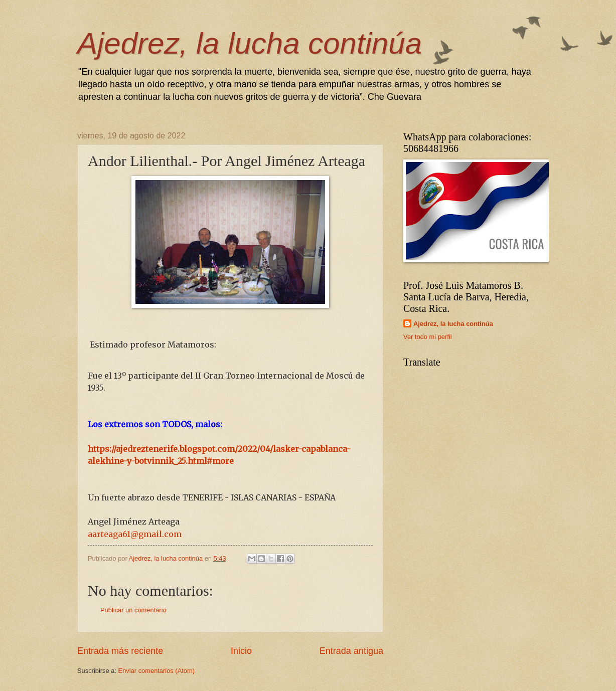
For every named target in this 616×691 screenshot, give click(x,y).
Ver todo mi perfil (428, 337)
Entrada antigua (351, 651)
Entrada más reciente (120, 651)
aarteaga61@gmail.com (135, 534)
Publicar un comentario (133, 610)
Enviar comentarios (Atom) (157, 671)
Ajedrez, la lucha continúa (250, 43)
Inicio (241, 651)
